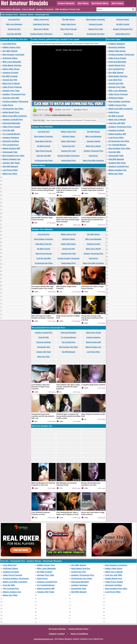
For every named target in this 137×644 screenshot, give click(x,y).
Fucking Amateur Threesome (41, 34)
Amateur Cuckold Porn (13, 120)
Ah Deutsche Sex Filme (96, 34)
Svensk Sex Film (14, 29)
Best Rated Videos (100, 3)
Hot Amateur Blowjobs (57, 629)
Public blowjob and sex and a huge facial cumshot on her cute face (67, 190)
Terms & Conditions (79, 634)
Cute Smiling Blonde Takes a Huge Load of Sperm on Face (67, 513)
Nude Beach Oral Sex (41, 24)
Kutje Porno (68, 34)
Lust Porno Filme (10, 170)
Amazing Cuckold (96, 24)
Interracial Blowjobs (11, 123)
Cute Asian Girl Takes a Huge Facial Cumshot (92, 288)
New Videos (83, 3)
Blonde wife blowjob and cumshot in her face (91, 484)
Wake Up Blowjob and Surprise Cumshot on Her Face (43, 484)
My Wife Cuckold (123, 24)
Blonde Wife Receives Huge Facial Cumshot (42, 219)
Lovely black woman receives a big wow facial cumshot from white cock (93, 220)
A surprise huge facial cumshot (93, 385)
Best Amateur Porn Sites (14, 156)
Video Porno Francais (68, 29)
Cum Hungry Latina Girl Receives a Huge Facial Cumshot (40, 387)
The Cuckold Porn (11, 145)
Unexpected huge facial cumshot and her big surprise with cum (43, 416)
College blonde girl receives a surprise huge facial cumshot (93, 189)
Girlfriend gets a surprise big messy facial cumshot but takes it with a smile (68, 416)
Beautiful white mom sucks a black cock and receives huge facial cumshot (68, 220)
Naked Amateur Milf (11, 148)
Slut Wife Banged (10, 166)
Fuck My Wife (8, 130)
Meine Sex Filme (10, 174)
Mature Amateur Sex (12, 159)
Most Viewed (117, 3)
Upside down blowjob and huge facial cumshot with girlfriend (43, 189)
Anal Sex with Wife (14, 34)
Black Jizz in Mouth (41, 29)
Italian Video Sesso (68, 24)
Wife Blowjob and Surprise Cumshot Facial (66, 484)
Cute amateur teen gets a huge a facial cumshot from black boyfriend (68, 387)
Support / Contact (57, 634)
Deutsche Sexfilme (11, 141)
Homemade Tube (10, 152)
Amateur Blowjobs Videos (62, 115)
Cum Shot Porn (14, 20)
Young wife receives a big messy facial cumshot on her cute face (92, 318)
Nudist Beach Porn (123, 34)
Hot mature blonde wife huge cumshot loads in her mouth (42, 288)
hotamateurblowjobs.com (44, 639)
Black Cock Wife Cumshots (15, 116)
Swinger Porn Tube (96, 29)
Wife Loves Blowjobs (14, 24)
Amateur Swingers (11, 138)
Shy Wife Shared (68, 20)
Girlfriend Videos (123, 20)
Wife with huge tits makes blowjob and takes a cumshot (43, 317)
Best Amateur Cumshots (96, 20)
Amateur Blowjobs (66, 3)
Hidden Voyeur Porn (41, 20)
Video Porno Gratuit (11, 127)
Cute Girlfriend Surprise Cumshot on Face (41, 513)
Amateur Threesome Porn (123, 29)
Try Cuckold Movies (11, 134)
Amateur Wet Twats (11, 163)
